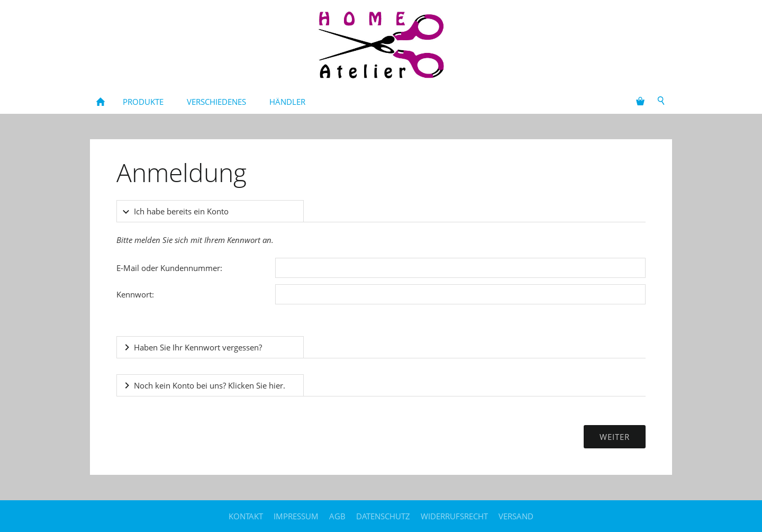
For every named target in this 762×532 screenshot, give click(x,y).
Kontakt (246, 516)
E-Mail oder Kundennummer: (169, 268)
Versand (516, 516)
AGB (337, 516)
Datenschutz (383, 516)
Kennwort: (135, 294)
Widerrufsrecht (454, 516)
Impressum (296, 516)
